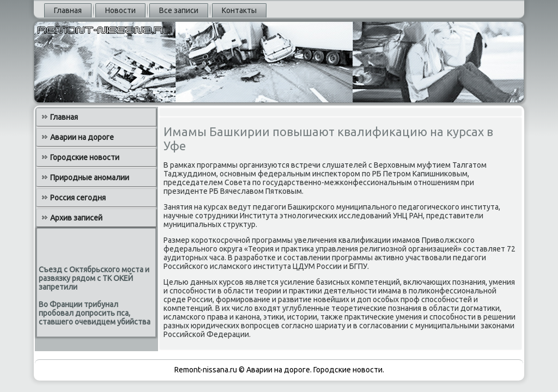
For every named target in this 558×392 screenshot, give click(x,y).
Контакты (239, 10)
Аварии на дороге (82, 137)
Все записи (179, 10)
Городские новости (85, 157)
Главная (68, 10)
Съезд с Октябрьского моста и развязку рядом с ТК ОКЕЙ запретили (94, 278)
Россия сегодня (78, 198)
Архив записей (76, 218)
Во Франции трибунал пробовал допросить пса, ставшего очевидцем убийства (95, 313)
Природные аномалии (90, 177)
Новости (120, 10)
